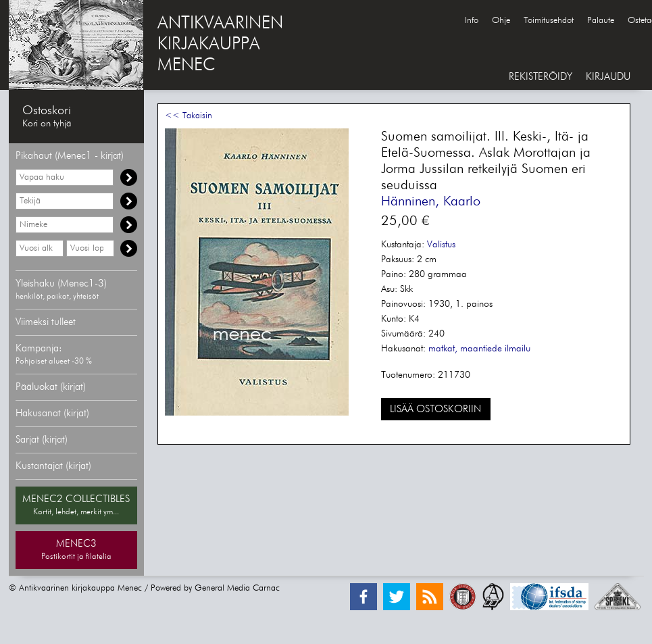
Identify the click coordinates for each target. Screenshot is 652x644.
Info (472, 21)
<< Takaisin (189, 116)
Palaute (601, 21)
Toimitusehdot (549, 21)
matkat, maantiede (465, 349)
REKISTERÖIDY (541, 77)
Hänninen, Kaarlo (431, 201)
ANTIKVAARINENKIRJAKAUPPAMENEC (220, 45)
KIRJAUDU (608, 77)
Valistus (441, 245)
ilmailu (518, 349)
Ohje (501, 21)
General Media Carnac (237, 588)
